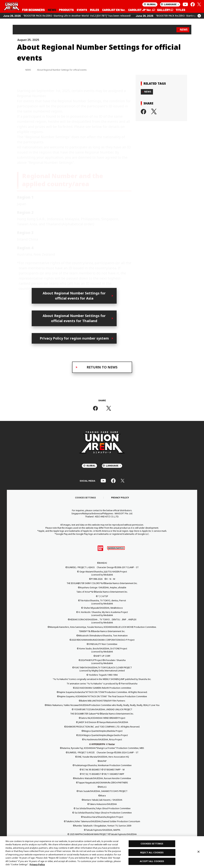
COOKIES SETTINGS (152, 844)
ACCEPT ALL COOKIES (152, 861)
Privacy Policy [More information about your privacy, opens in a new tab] (37, 864)
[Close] (199, 852)
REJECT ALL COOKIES (152, 852)
